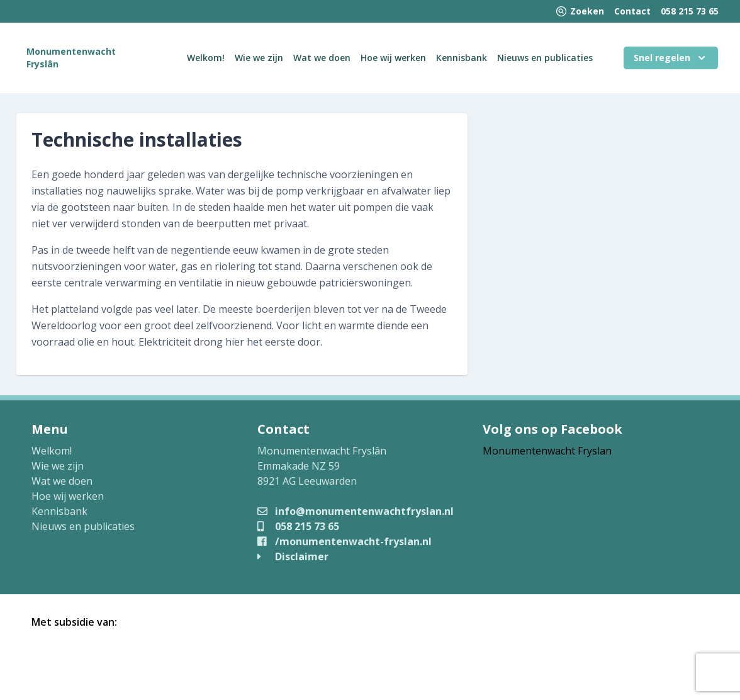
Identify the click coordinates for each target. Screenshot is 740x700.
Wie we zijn (259, 58)
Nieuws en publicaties (545, 58)
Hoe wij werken (393, 58)
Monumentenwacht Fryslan (547, 451)
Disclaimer (293, 556)
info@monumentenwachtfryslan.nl (356, 511)
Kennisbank (462, 58)
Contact (632, 11)
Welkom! (206, 58)
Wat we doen (322, 58)
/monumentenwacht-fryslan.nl (345, 541)
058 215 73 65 (690, 11)
